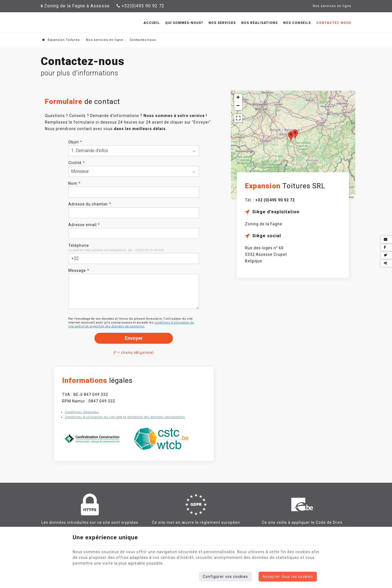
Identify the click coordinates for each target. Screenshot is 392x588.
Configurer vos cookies (225, 577)
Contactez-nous (334, 23)
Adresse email (84, 225)
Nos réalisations (259, 23)
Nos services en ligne (105, 40)
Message (79, 270)
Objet (75, 142)
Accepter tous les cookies (288, 577)
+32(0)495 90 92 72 (140, 6)
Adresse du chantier (90, 204)
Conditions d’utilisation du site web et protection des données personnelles (125, 417)
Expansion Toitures (61, 40)
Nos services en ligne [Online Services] (332, 6)
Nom (74, 183)
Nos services (222, 23)
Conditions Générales (82, 412)
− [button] (238, 106)
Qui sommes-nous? (184, 23)
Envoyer (134, 338)
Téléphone (79, 245)
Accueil (152, 23)
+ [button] (238, 98)
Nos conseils (297, 23)
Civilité (77, 163)
